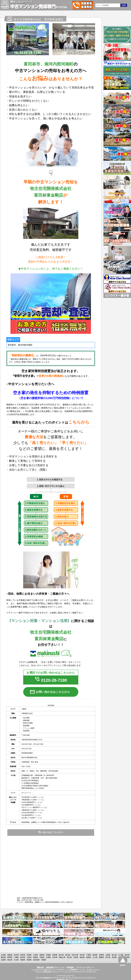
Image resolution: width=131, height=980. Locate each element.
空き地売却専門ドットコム (31, 815)
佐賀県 (3, 960)
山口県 (95, 957)
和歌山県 (62, 957)
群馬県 (55, 955)
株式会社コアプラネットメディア (56, 978)
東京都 (68, 955)
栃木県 (61, 955)
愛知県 (3, 957)
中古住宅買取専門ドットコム (32, 802)
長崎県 (23, 960)
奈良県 (55, 957)
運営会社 (40, 968)
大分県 (16, 960)
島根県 (89, 957)
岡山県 (69, 957)
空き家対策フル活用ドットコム (33, 797)
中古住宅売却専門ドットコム (32, 813)
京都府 (42, 957)
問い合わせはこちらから (51, 832)
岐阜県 (23, 957)
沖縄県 (44, 960)
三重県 (16, 957)
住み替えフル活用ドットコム (32, 818)
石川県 (121, 955)
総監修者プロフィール (55, 968)
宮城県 (29, 955)
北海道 (3, 955)
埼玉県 (82, 955)
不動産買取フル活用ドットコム (33, 800)
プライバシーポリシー (85, 968)
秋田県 (23, 955)
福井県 (127, 955)
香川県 (108, 957)
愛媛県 (101, 957)
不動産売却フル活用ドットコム (33, 810)
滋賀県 (35, 957)
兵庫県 (48, 957)
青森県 (10, 955)
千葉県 (89, 955)
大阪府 (29, 957)
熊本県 (10, 960)
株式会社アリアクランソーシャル (56, 972)
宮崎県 (29, 960)
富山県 (114, 955)
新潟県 (95, 955)
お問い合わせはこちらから (50, 692)
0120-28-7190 (51, 680)
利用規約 (70, 968)
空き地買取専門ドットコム (31, 805)
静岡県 (10, 957)
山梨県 (108, 955)
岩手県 (16, 955)
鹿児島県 (36, 960)
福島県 (42, 955)
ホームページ (26, 793)
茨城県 (48, 955)
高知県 (114, 957)
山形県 (35, 955)
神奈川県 (75, 955)
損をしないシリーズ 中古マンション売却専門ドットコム (65, 970)
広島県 (76, 957)
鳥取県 (82, 957)
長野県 (101, 955)
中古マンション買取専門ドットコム (34, 807)
